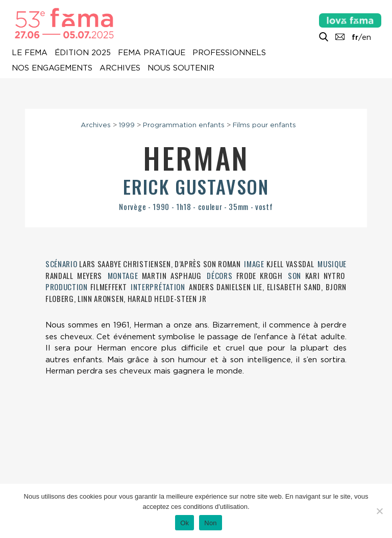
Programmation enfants (184, 125)
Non (211, 523)
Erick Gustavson (196, 186)
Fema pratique (152, 53)
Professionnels (229, 53)
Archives (120, 68)
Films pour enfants (264, 125)
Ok (185, 523)
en (366, 37)
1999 (127, 125)
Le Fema (30, 53)
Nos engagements (52, 68)
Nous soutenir (181, 68)
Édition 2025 (83, 53)
